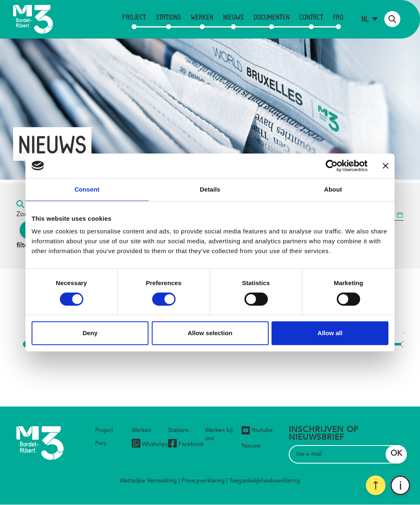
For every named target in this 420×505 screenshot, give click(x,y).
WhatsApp (151, 444)
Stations (168, 17)
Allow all (330, 333)
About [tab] (333, 189)
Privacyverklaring (203, 481)
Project (134, 17)
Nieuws (233, 17)
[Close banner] (386, 166)
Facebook (186, 444)
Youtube (257, 430)
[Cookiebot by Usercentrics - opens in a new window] (332, 166)
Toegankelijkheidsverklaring (265, 481)
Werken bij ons (219, 434)
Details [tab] (210, 189)
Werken (202, 17)
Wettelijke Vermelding (148, 481)
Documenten (272, 17)
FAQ (338, 17)
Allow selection (210, 333)
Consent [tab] (87, 189)
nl (365, 19)
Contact (311, 17)
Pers (101, 443)
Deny (90, 333)
